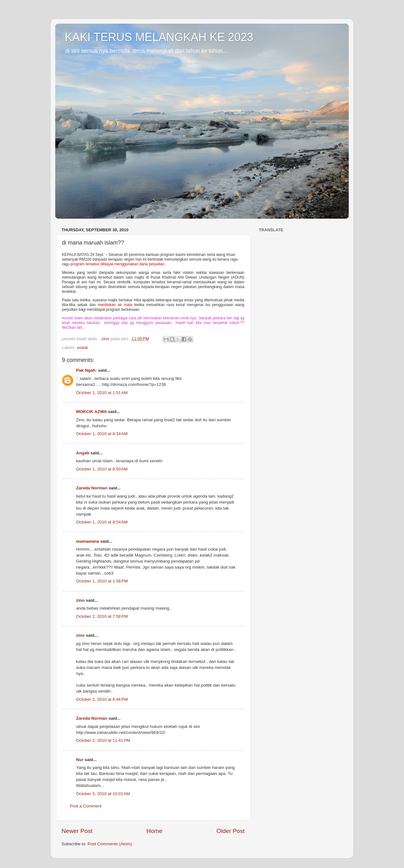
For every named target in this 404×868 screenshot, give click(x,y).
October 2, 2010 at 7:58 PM (102, 616)
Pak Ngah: (86, 370)
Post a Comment (86, 806)
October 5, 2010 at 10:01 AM (103, 794)
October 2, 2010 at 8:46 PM (102, 699)
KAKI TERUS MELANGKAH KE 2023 (159, 37)
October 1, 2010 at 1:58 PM (102, 581)
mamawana (88, 541)
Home (154, 831)
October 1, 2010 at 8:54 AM (102, 522)
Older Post (231, 831)
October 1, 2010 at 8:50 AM (102, 469)
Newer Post (77, 831)
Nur (80, 760)
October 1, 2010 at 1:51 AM (102, 393)
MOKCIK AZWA (91, 412)
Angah (83, 453)
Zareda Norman (92, 488)
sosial (82, 348)
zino (80, 600)
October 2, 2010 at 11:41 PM (103, 740)
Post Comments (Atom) (110, 844)
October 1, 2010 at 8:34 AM (102, 434)
